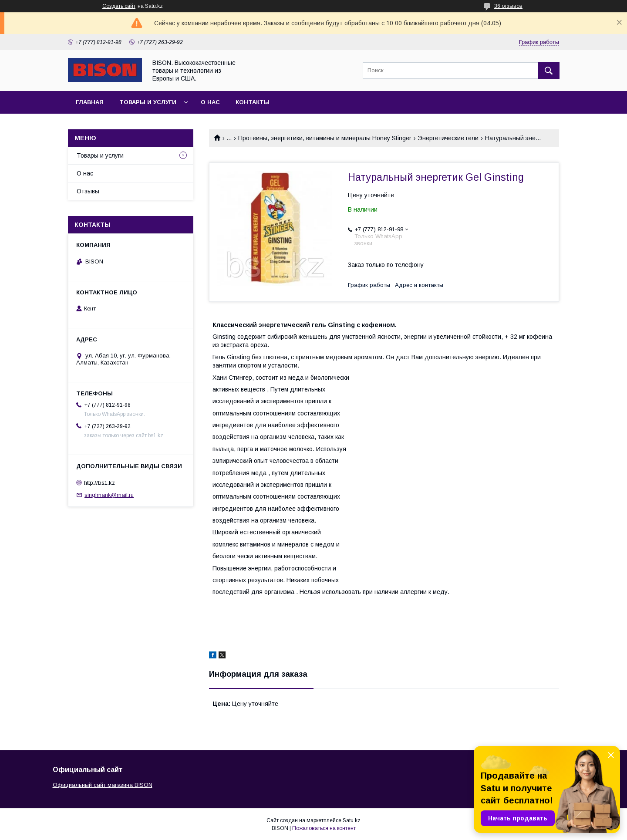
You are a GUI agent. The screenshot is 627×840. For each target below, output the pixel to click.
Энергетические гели (448, 138)
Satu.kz (352, 820)
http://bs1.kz (99, 482)
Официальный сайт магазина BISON (103, 785)
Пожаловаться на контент (324, 828)
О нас (210, 102)
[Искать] (549, 71)
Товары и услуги (148, 102)
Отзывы (88, 191)
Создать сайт (119, 6)
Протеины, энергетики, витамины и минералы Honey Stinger (325, 138)
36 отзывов (508, 6)
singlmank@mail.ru (109, 495)
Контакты (253, 102)
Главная (90, 102)
